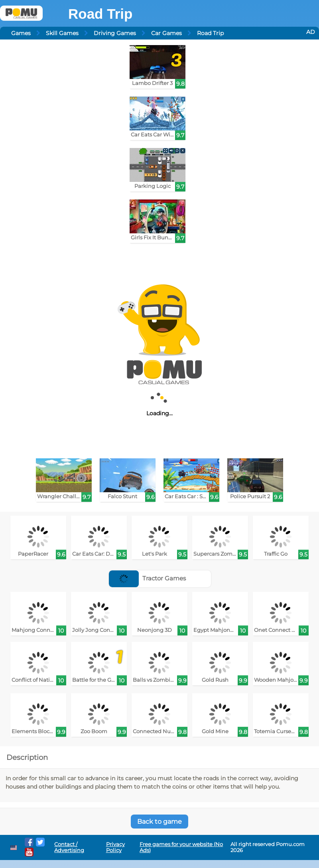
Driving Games (115, 33)
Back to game (159, 822)
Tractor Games (147, 578)
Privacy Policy (115, 847)
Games (21, 33)
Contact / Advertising (69, 847)
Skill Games (62, 33)
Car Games (166, 33)
